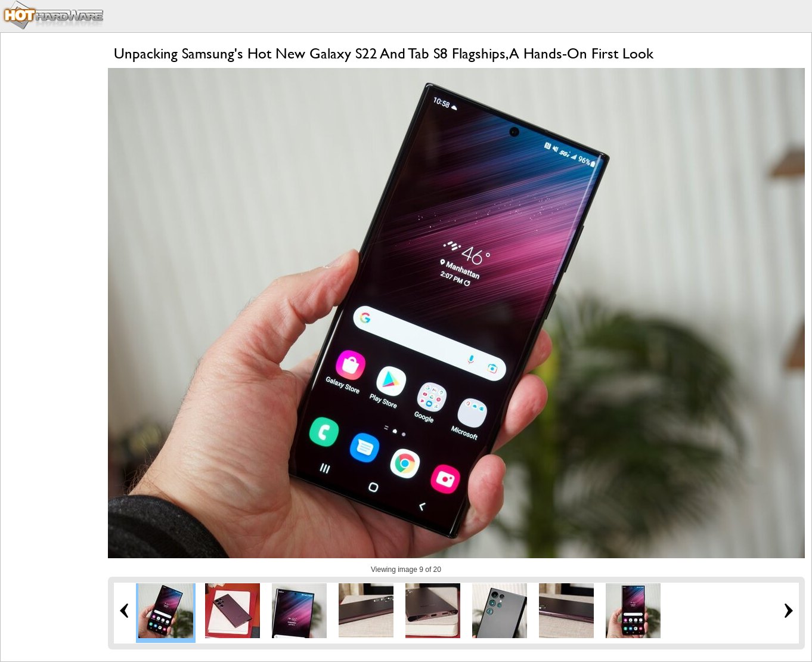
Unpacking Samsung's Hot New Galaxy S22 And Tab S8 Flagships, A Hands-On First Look (384, 53)
